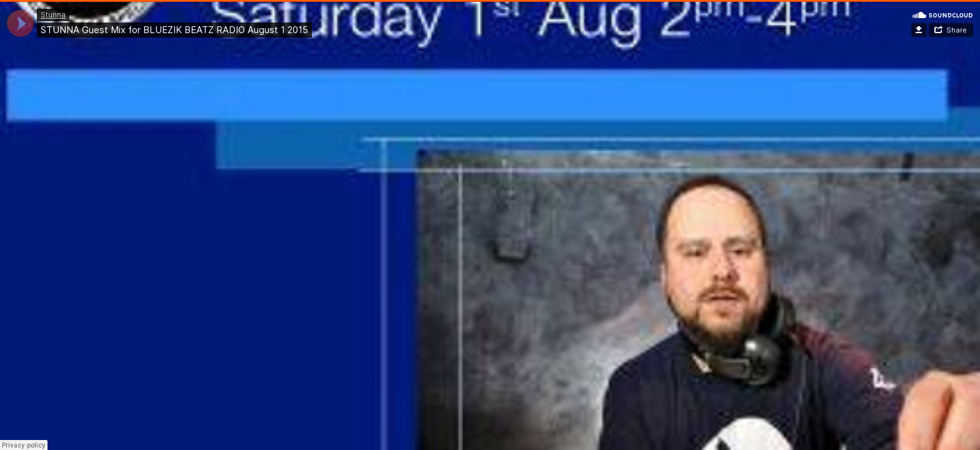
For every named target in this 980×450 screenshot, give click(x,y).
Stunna (53, 15)
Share (957, 30)
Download (919, 30)
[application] (20, 23)
